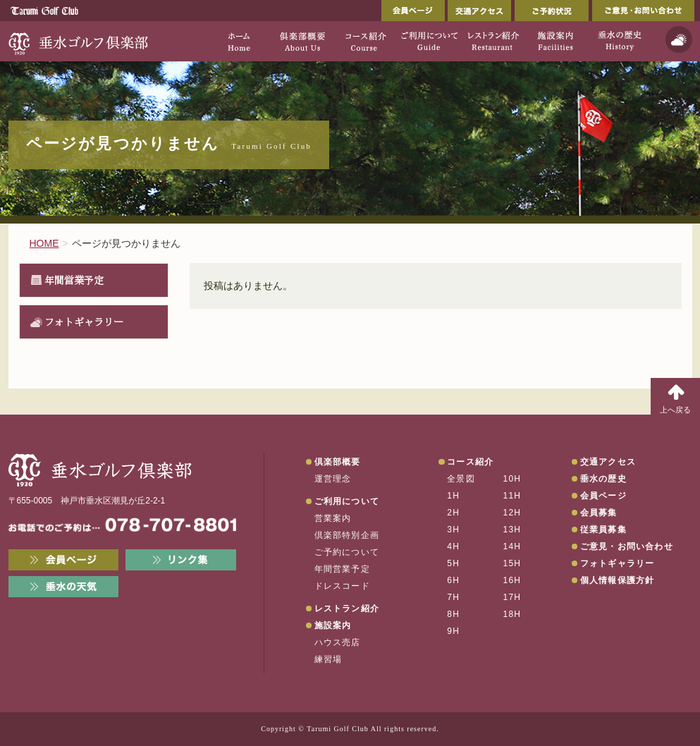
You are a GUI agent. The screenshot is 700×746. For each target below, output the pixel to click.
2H (453, 513)
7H (453, 597)
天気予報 (679, 39)
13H (512, 530)
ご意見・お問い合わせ (643, 11)
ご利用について (347, 501)
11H (512, 496)
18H (512, 614)
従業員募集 (603, 530)
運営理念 (333, 479)
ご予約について (347, 552)
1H (453, 496)
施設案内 (333, 625)
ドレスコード (342, 586)
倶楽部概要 (338, 462)
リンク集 (181, 560)
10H (512, 479)
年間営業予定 (74, 280)
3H (453, 530)
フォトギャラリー (84, 322)
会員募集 (599, 513)
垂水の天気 (64, 587)
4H (453, 546)
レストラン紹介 (347, 609)
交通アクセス (479, 11)
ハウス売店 (338, 642)
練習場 (328, 659)
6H (453, 580)
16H (512, 580)
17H (512, 597)
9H (453, 631)
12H (512, 513)
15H (512, 563)
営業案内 (333, 518)
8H (453, 614)
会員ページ (413, 11)
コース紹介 (470, 462)
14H (512, 546)
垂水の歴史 (603, 479)
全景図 (461, 479)
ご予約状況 (552, 11)
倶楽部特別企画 (347, 535)
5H (453, 563)
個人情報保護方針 (618, 580)
